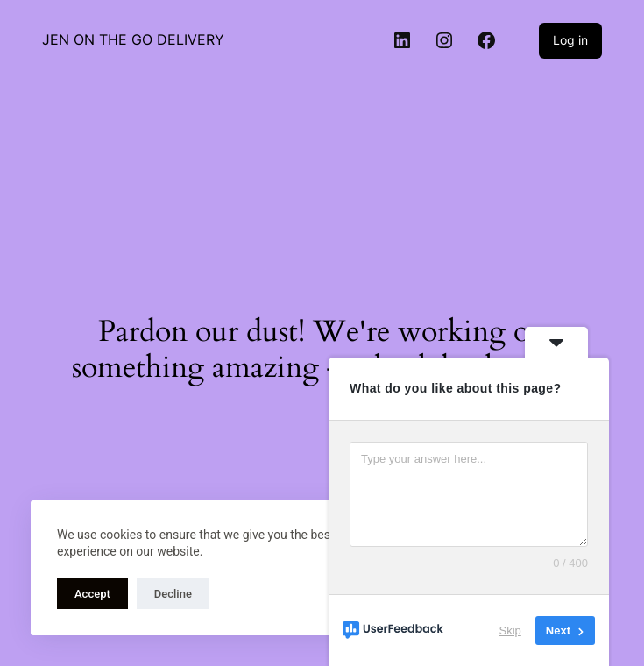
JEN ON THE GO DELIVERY (133, 40)
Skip (510, 631)
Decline (173, 594)
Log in (570, 40)
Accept (92, 594)
